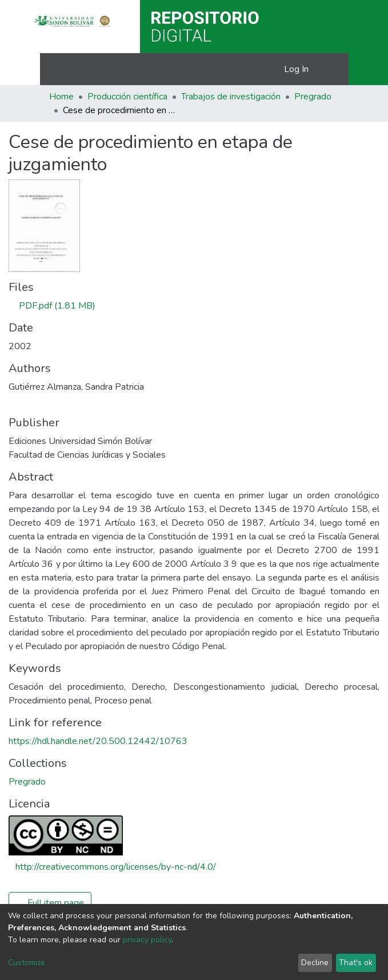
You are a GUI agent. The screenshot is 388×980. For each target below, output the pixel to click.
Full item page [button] (50, 903)
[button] (273, 69)
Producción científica (127, 97)
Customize (27, 963)
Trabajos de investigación (231, 97)
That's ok (356, 963)
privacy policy (147, 940)
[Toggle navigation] (333, 69)
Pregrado (313, 97)
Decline (315, 963)
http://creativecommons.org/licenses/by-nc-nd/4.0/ (116, 867)
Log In (297, 69)
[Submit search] (257, 69)
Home (61, 97)
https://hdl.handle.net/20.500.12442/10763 (98, 741)
